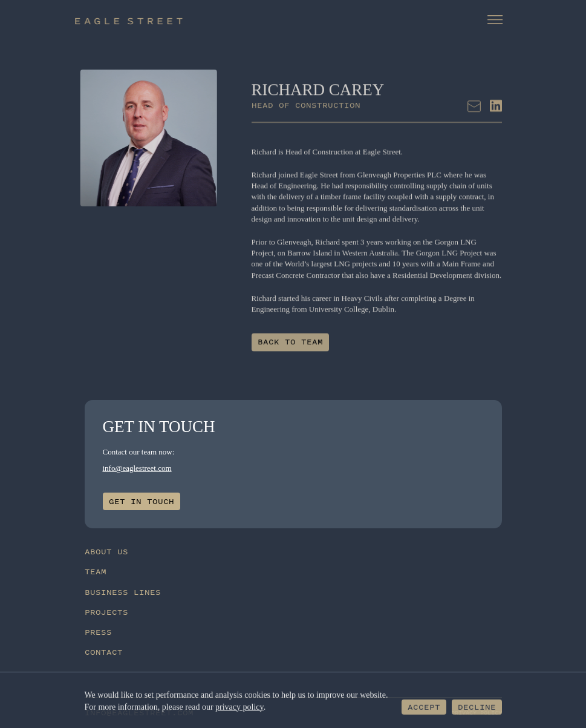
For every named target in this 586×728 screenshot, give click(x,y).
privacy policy (239, 707)
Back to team (290, 346)
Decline (477, 708)
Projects (106, 612)
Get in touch (142, 501)
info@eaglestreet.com (137, 468)
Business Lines (123, 592)
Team (96, 572)
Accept (424, 708)
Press (98, 632)
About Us (106, 552)
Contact (104, 652)
